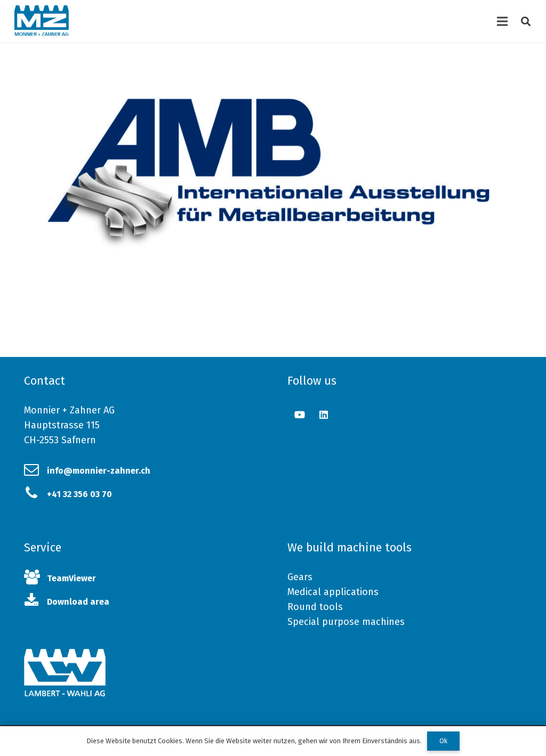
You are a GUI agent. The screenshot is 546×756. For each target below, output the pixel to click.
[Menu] (503, 21)
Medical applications (333, 592)
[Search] (526, 21)
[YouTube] (299, 415)
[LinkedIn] (323, 415)
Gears (300, 577)
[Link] (42, 21)
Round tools (315, 607)
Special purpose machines (346, 622)
